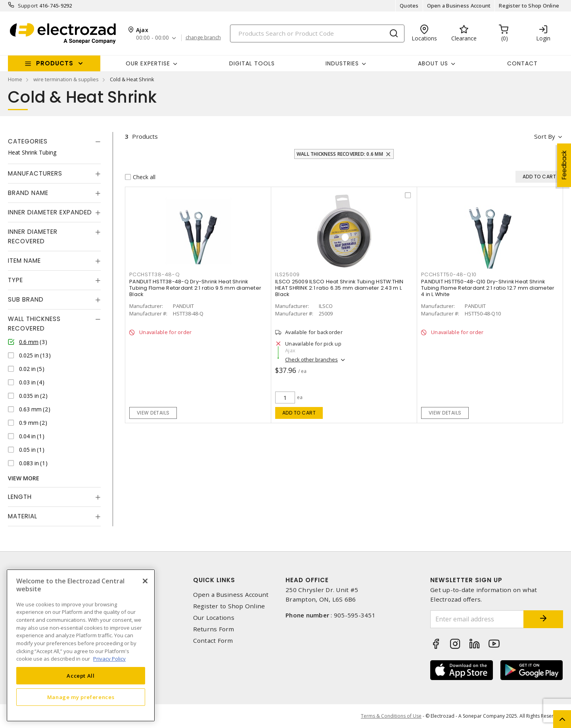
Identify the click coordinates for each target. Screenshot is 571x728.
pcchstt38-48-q (155, 274)
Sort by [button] (545, 136)
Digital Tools (252, 63)
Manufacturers (35, 173)
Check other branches (311, 359)
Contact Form (213, 641)
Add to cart (299, 413)
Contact (522, 63)
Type (15, 280)
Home (15, 79)
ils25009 (287, 274)
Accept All (81, 676)
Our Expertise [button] (148, 63)
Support (28, 6)
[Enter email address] (477, 619)
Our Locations (214, 618)
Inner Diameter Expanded (50, 212)
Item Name (24, 261)
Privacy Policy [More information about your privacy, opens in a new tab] (109, 659)
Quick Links (214, 580)
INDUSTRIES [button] (342, 63)
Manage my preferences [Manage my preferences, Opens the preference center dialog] (81, 697)
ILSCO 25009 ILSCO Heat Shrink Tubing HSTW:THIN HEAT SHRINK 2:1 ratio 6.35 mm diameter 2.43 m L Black (339, 288)
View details (153, 413)
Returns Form (214, 629)
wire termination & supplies (66, 79)
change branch (203, 38)
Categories (28, 141)
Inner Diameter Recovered (33, 236)
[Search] (317, 33)
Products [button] (55, 63)
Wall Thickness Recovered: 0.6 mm (340, 154)
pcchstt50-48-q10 (449, 274)
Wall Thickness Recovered (34, 324)
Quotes (409, 6)
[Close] (145, 581)
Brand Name (28, 193)
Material (23, 516)
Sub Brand (26, 299)
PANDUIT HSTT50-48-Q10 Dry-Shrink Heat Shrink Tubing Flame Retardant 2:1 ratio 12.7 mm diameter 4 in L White (488, 288)
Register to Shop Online (529, 6)
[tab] (54, 141)
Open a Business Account (459, 6)
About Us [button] (433, 63)
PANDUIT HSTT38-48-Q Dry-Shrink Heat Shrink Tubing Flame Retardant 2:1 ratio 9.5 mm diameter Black (195, 288)
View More (24, 478)
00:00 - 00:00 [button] (152, 38)
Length (20, 497)
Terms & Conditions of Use (391, 716)
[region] (81, 645)
